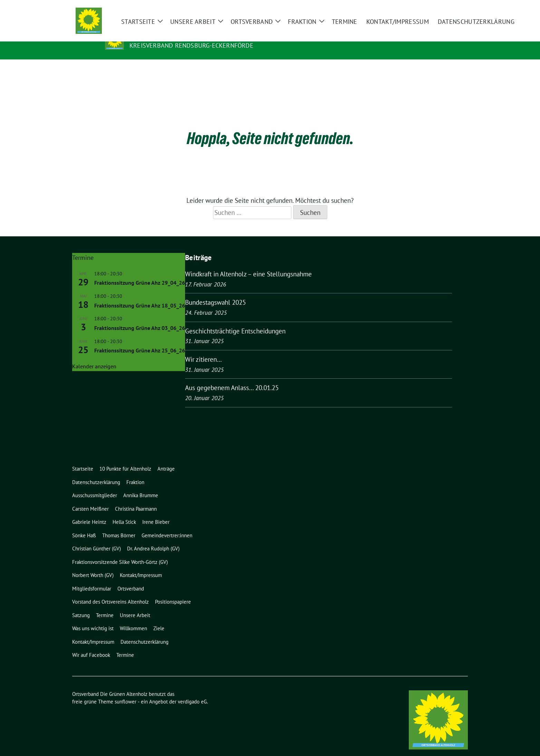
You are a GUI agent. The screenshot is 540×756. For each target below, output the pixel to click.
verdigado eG (192, 691)
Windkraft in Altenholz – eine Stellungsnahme (248, 263)
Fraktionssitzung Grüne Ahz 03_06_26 (140, 317)
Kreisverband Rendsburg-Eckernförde (191, 45)
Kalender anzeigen (94, 356)
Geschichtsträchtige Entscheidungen (235, 320)
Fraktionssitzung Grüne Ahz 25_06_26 (140, 340)
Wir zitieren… (203, 349)
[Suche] (446, 11)
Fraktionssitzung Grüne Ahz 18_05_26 (140, 295)
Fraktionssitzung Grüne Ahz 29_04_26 (140, 272)
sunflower (126, 691)
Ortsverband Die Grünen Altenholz (196, 36)
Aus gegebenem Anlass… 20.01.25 (232, 377)
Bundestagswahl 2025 (215, 292)
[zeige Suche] (456, 11)
